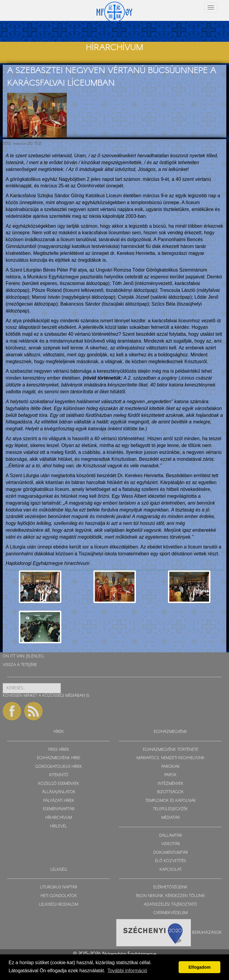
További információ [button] (127, 971)
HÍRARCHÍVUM (59, 818)
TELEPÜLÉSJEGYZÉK (170, 809)
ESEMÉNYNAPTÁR (59, 809)
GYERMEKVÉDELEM (170, 913)
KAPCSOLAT (171, 870)
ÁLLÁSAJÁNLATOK (59, 792)
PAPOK (170, 775)
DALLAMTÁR (171, 836)
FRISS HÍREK (59, 750)
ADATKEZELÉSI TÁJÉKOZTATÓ (170, 905)
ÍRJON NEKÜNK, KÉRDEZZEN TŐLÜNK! (171, 896)
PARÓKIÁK (171, 767)
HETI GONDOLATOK (59, 896)
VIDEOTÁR (171, 844)
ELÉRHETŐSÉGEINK (170, 887)
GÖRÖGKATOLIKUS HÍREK (59, 767)
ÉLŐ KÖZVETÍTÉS (171, 861)
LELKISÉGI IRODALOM (59, 905)
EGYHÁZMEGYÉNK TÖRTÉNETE (171, 750)
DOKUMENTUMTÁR (171, 853)
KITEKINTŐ (59, 775)
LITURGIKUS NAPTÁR (59, 887)
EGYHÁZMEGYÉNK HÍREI (59, 758)
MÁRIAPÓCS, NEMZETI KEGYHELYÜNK (171, 758)
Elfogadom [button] (199, 967)
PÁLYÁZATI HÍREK (59, 801)
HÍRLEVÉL (59, 826)
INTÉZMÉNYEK (171, 784)
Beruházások (207, 932)
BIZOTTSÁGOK (170, 792)
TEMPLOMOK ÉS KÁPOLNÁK (171, 801)
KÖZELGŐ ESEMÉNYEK (59, 784)
